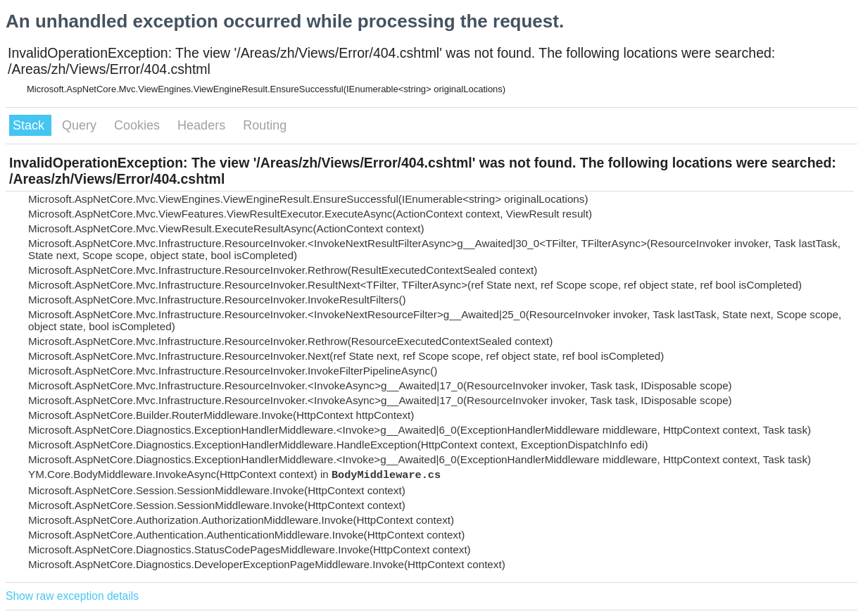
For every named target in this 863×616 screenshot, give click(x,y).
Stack (30, 125)
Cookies (139, 125)
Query (81, 125)
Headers (203, 125)
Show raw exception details (72, 596)
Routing (265, 125)
